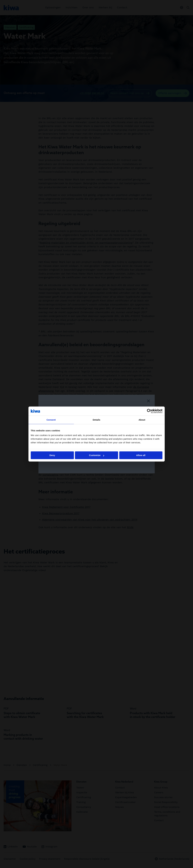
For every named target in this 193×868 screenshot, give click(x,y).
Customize (97, 455)
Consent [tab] (51, 420)
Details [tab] (97, 420)
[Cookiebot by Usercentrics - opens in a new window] (149, 411)
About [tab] (142, 420)
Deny (52, 455)
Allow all (141, 455)
